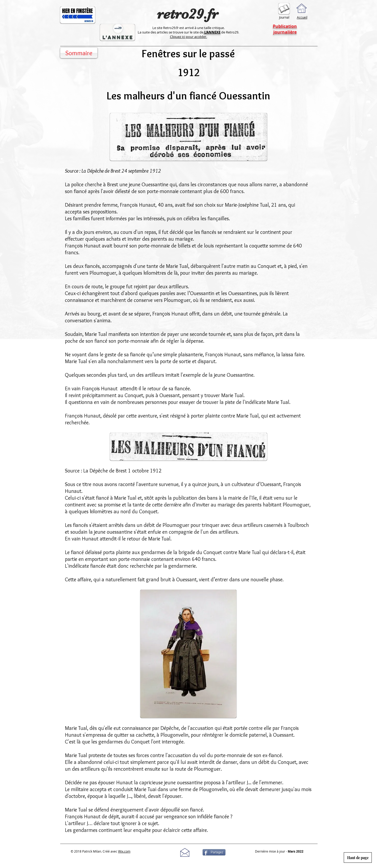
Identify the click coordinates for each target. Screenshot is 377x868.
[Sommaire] (79, 53)
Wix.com (124, 851)
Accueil (302, 17)
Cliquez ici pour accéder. (188, 37)
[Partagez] (214, 852)
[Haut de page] (358, 858)
